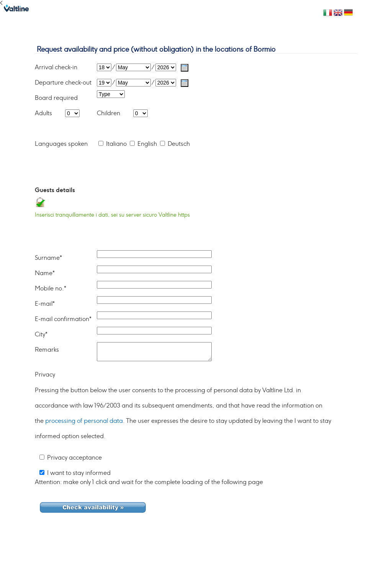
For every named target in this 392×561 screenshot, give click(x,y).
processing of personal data (84, 421)
